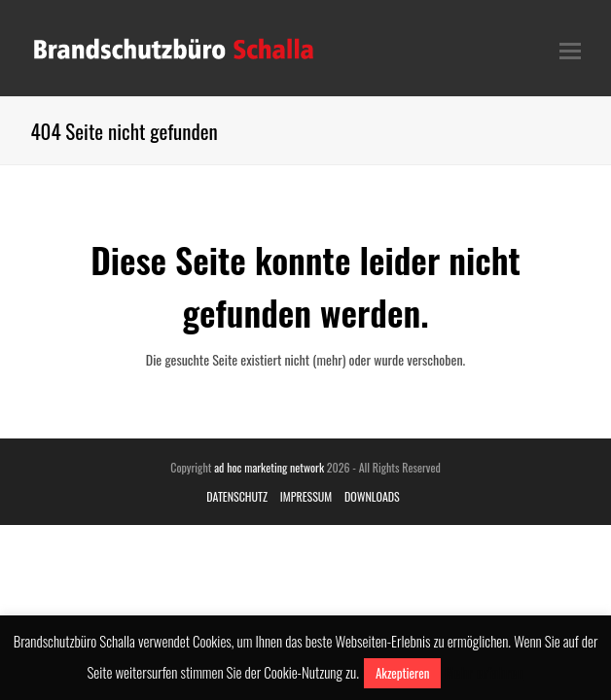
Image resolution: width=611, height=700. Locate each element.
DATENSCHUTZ (237, 496)
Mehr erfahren (484, 672)
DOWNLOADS (372, 496)
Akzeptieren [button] (402, 673)
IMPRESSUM (306, 496)
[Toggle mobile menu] (570, 49)
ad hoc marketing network (269, 467)
